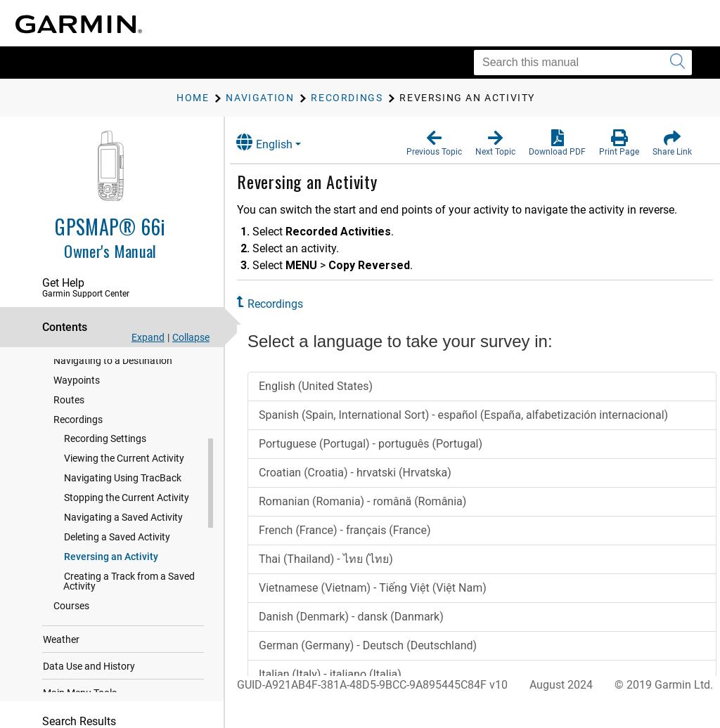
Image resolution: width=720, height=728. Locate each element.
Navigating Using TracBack (123, 487)
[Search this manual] (583, 63)
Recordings (78, 429)
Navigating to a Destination (113, 370)
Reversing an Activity (111, 566)
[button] (434, 143)
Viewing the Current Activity (124, 467)
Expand (148, 337)
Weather (61, 649)
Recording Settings (105, 448)
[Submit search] (677, 63)
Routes (69, 409)
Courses (71, 615)
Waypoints (77, 389)
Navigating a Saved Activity (123, 526)
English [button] (278, 142)
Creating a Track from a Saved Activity (129, 590)
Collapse (191, 337)
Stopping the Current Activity (127, 507)
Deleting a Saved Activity (117, 546)
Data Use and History (89, 675)
